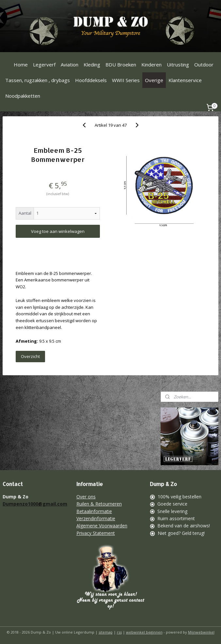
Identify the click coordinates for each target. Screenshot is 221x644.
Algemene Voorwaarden (102, 526)
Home (21, 64)
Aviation (70, 64)
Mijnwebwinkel (201, 632)
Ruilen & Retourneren (99, 504)
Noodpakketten (23, 96)
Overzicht (30, 356)
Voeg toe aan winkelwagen (58, 231)
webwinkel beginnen (144, 632)
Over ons (86, 497)
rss (119, 632)
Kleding (92, 64)
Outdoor (204, 64)
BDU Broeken (121, 64)
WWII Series (126, 80)
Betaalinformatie (94, 511)
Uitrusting (178, 64)
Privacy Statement (96, 533)
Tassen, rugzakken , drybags (38, 80)
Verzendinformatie (96, 518)
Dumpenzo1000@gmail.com (35, 504)
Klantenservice (185, 80)
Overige (154, 80)
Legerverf (44, 64)
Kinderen (151, 64)
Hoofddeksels (91, 80)
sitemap (106, 632)
